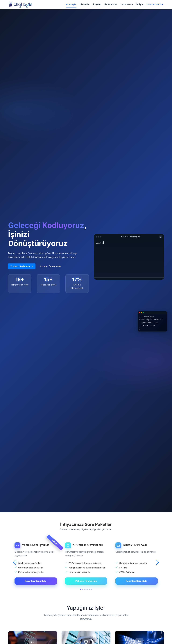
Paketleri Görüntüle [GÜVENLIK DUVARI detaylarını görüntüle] (137, 581)
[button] (15, 562)
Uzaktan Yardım (155, 4)
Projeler (97, 4)
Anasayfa (71, 4)
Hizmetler (85, 4)
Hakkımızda (127, 4)
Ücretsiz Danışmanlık (50, 266)
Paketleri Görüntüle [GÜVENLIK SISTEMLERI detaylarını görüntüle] (86, 581)
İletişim (140, 4)
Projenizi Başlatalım (22, 266)
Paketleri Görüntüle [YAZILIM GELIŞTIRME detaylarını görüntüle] (36, 581)
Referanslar (111, 4)
